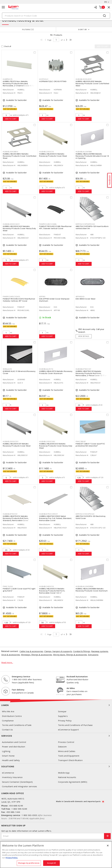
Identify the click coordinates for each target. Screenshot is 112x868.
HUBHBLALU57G (46, 369)
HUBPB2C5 (8, 79)
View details (84, 336)
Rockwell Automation (77, 676)
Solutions (56, 766)
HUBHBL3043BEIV (11, 152)
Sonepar (62, 711)
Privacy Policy (65, 721)
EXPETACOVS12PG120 (85, 514)
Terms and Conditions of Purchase (75, 725)
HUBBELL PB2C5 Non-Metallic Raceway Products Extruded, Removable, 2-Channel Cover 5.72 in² (20, 84)
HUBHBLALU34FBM (84, 152)
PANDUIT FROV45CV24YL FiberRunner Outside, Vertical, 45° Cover (19, 300)
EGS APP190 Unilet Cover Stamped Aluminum (54, 300)
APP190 (42, 297)
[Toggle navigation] (3, 7)
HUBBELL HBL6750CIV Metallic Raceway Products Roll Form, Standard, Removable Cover (16, 518)
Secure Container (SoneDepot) (17, 782)
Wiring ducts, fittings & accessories (70, 655)
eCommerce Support (68, 730)
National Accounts (67, 777)
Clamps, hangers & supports (58, 651)
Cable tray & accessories (31, 651)
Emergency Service (21, 676)
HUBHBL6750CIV (10, 514)
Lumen (56, 705)
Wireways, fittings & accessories (37, 655)
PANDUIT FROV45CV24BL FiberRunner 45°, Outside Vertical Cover (55, 227)
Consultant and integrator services (20, 786)
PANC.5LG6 (8, 586)
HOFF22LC (44, 79)
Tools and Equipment (69, 756)
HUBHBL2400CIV (47, 586)
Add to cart (11, 119)
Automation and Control (14, 742)
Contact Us (7, 730)
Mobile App (64, 773)
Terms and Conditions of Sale (17, 725)
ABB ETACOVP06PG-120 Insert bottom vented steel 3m (92, 227)
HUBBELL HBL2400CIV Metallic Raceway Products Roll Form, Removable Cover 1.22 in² (52, 591)
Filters (28, 30)
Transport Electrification (70, 760)
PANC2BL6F (81, 441)
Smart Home (8, 756)
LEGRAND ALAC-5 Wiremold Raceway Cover (19, 372)
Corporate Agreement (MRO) (73, 782)
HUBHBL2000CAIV (47, 441)
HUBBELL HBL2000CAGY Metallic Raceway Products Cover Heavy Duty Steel (19, 228)
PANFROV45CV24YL (11, 297)
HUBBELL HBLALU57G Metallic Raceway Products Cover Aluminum (56, 372)
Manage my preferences (29, 863)
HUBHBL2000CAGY (11, 224)
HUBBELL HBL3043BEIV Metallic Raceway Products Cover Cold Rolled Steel (20, 156)
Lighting (6, 751)
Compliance (8, 721)
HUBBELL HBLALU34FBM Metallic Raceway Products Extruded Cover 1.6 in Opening (92, 156)
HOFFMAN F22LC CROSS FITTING (53, 81)
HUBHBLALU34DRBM (84, 586)
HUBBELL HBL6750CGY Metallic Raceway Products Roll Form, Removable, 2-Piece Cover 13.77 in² (91, 373)
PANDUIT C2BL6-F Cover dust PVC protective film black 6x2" (90, 445)
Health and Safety (11, 760)
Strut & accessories (11, 655)
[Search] (56, 16)
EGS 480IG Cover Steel (85, 299)
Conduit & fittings (82, 651)
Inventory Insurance (12, 777)
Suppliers (63, 716)
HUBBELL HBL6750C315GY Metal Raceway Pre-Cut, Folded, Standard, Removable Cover (55, 518)
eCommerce (8, 773)
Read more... (7, 662)
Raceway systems (100, 651)
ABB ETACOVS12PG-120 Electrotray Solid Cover (91, 517)
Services (56, 736)
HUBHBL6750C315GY (48, 514)
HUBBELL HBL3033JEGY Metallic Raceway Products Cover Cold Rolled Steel (92, 84)
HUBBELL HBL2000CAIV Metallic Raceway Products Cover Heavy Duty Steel (56, 446)
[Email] (53, 836)
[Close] (108, 846)
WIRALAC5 (7, 369)
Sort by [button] (83, 30)
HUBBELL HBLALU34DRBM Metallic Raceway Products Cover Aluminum (92, 590)
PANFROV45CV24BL (48, 224)
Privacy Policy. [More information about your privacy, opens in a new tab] (12, 858)
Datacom (62, 747)
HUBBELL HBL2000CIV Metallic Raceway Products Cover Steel (53, 155)
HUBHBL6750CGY (83, 369)
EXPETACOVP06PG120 (85, 224)
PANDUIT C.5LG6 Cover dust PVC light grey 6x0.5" (19, 590)
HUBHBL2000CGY (11, 441)
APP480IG (80, 297)
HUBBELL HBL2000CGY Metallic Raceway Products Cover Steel (17, 445)
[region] (56, 855)
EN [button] (106, 2)
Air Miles (71, 688)
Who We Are (8, 711)
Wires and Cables (67, 751)
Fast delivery (18, 690)
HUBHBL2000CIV (47, 152)
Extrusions (93, 655)
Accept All (51, 863)
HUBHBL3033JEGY (84, 79)
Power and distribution (14, 747)
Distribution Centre (12, 716)
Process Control (66, 742)
